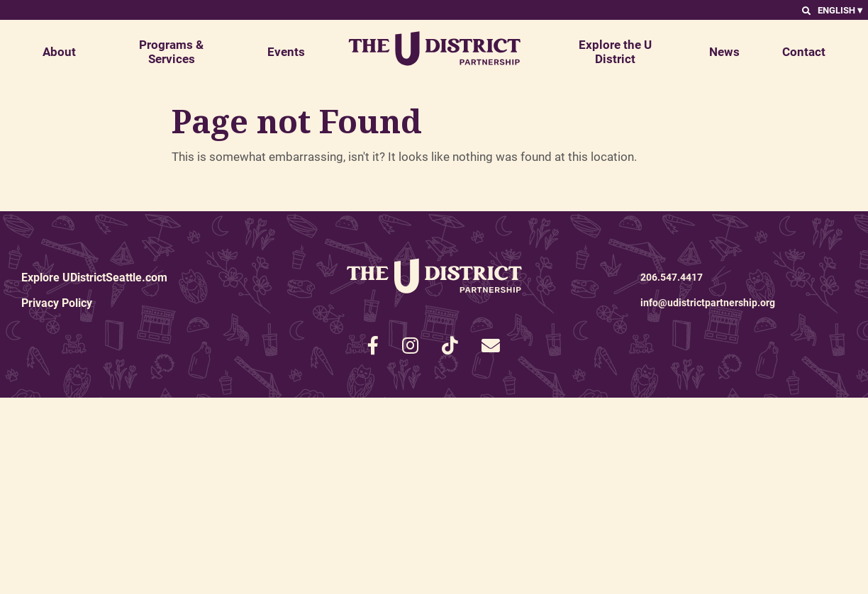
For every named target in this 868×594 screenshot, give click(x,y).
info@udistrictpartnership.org (708, 302)
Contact (804, 51)
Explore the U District (615, 51)
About (59, 51)
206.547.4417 (672, 277)
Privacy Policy (57, 302)
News (724, 51)
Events (286, 51)
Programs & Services (171, 51)
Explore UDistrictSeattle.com (94, 277)
